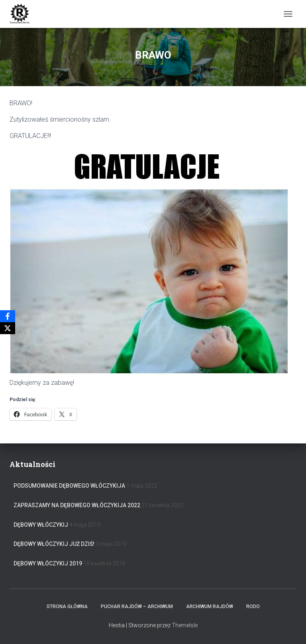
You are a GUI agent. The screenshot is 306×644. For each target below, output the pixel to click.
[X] (8, 328)
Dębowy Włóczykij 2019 (48, 563)
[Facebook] (8, 316)
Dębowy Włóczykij (41, 525)
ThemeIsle (185, 625)
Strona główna (67, 607)
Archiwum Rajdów (210, 607)
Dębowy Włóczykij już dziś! (54, 544)
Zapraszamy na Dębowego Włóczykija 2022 (77, 505)
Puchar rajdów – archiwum (137, 607)
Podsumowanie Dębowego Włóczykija (69, 486)
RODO (253, 607)
